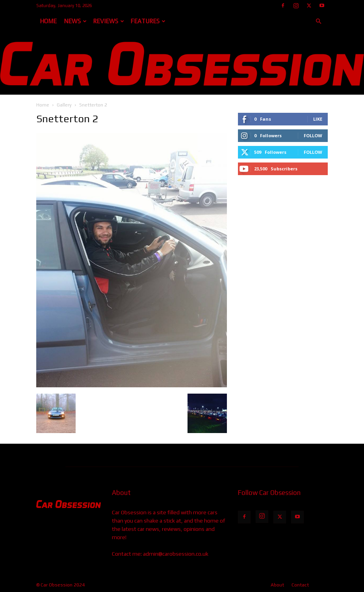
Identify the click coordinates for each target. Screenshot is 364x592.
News (75, 21)
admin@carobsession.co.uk (176, 554)
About (277, 585)
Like (318, 119)
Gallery (64, 105)
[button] (318, 21)
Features (148, 21)
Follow (313, 135)
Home (48, 21)
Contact (300, 585)
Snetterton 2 (67, 119)
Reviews (109, 21)
